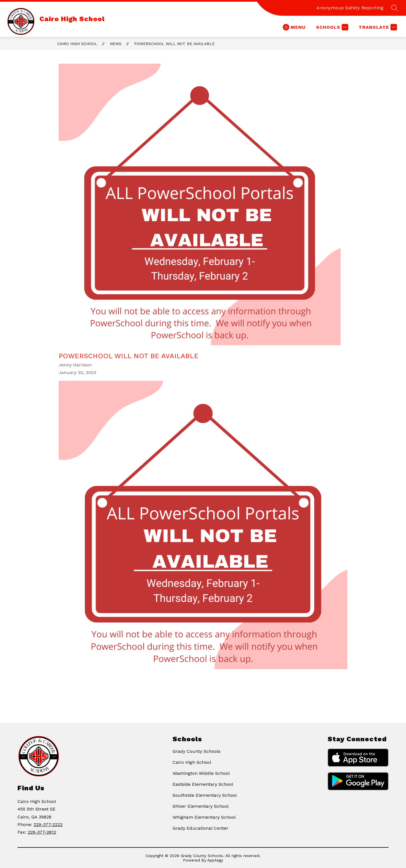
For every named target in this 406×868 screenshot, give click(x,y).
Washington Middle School (201, 773)
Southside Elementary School (205, 795)
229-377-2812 (42, 832)
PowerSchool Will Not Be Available (174, 44)
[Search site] (395, 8)
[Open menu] (294, 27)
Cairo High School (77, 44)
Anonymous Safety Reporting (350, 8)
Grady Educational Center (200, 828)
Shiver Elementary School (201, 806)
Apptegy (215, 860)
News (116, 44)
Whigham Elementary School (204, 817)
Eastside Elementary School (203, 784)
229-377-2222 (48, 824)
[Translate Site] (377, 27)
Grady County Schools (197, 751)
